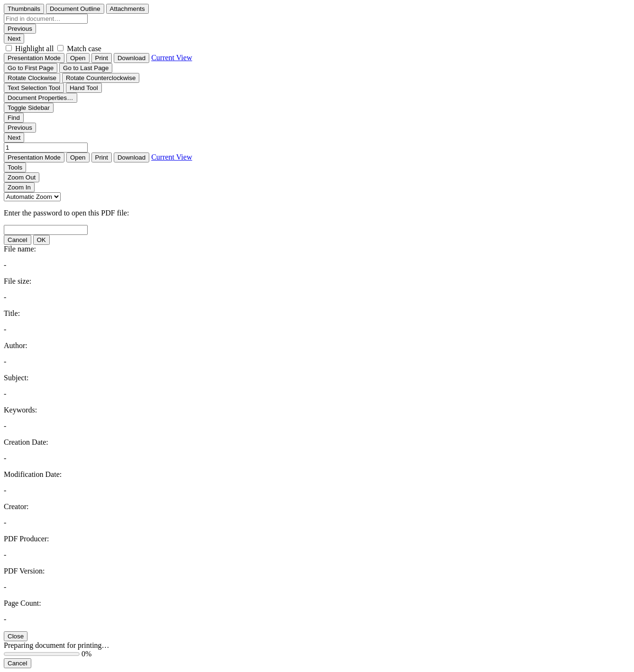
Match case (84, 49)
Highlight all (34, 49)
